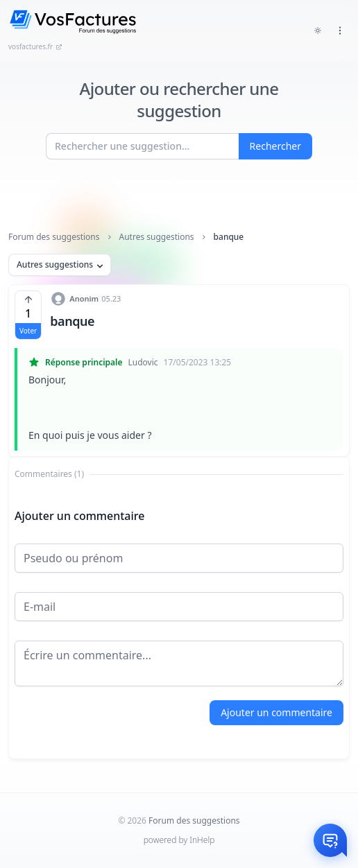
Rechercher (275, 146)
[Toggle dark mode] (318, 31)
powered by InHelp (179, 840)
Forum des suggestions (54, 237)
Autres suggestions (157, 237)
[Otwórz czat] (330, 840)
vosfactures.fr (35, 46)
